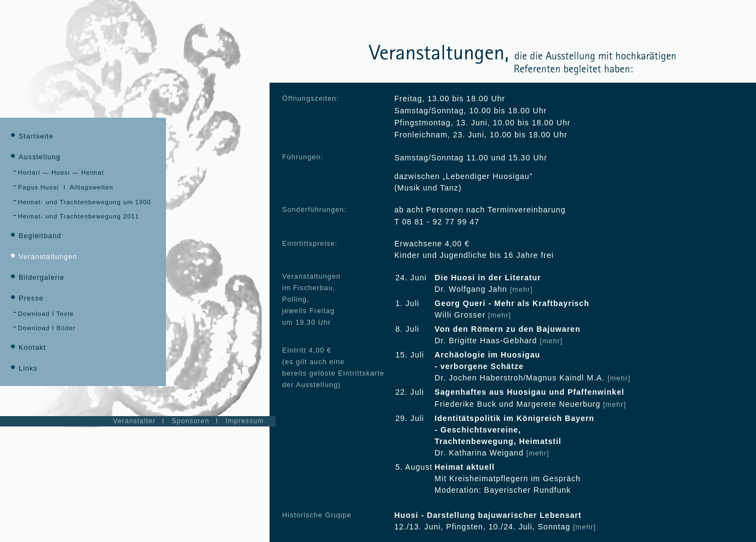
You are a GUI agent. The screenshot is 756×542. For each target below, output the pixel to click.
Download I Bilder (44, 328)
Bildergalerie (36, 278)
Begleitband (35, 236)
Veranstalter (134, 421)
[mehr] (522, 290)
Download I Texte (43, 314)
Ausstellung (35, 157)
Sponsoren (191, 421)
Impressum (245, 421)
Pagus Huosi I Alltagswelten (63, 187)
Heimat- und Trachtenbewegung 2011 (76, 216)
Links (23, 368)
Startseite (31, 136)
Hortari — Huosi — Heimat (58, 172)
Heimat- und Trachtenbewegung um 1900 (82, 202)
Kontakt (27, 348)
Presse (26, 298)
